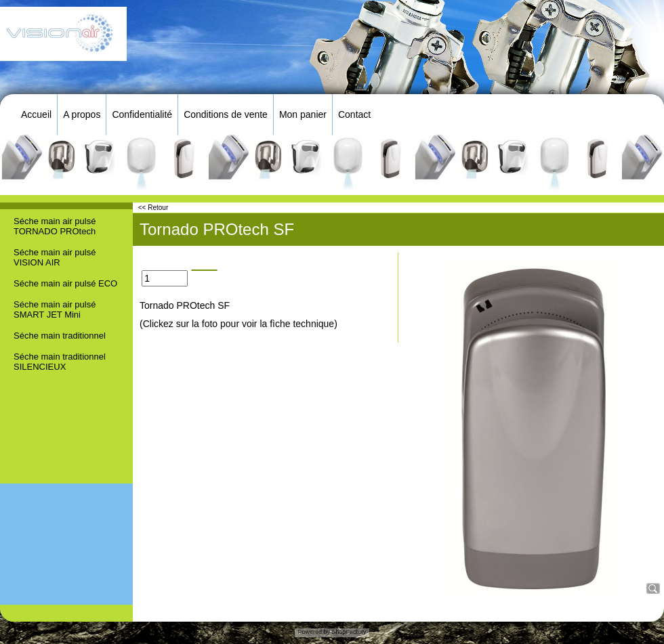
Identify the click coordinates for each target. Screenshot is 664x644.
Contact (354, 114)
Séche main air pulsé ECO (65, 283)
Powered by (314, 632)
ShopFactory (348, 632)
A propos (82, 114)
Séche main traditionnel (60, 336)
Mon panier (303, 114)
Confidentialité (142, 114)
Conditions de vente (226, 114)
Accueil (36, 114)
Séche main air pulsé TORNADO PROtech (55, 226)
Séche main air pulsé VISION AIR (55, 257)
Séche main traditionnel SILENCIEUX (60, 362)
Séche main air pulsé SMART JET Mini (55, 309)
